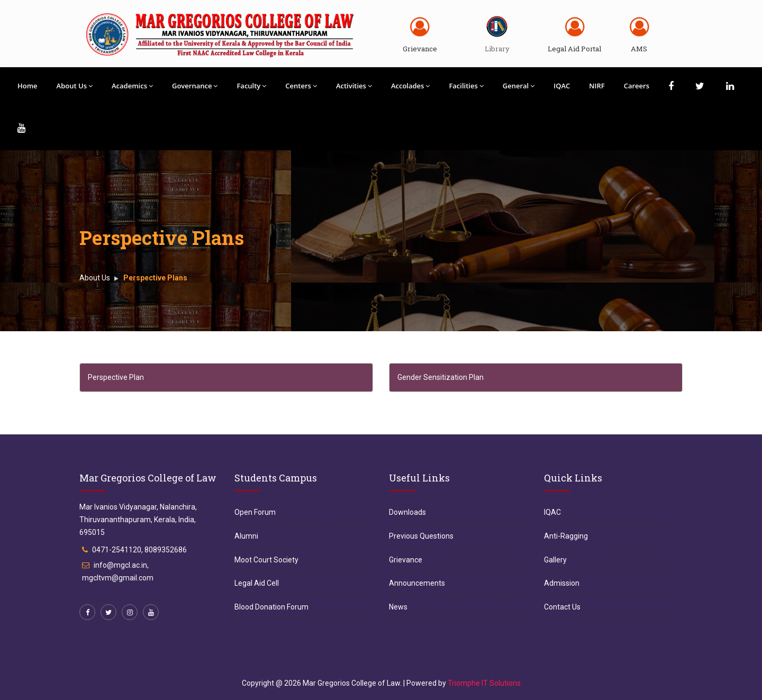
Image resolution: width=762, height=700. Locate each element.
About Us (75, 86)
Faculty (251, 86)
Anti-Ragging (566, 536)
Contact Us (562, 607)
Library (497, 49)
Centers (301, 86)
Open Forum (255, 512)
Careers (637, 86)
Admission (562, 583)
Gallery (555, 560)
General (519, 86)
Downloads (407, 512)
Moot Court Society (266, 560)
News (398, 607)
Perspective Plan (116, 377)
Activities (354, 86)
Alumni (246, 536)
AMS (639, 49)
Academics (132, 86)
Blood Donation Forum (271, 607)
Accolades (411, 86)
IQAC (562, 86)
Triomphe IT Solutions (484, 683)
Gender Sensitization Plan (441, 377)
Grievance (420, 49)
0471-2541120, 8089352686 (139, 550)
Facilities (466, 86)
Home (28, 86)
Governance (195, 86)
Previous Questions (421, 536)
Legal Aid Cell (257, 583)
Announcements (417, 583)
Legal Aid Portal (574, 49)
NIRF (597, 86)
